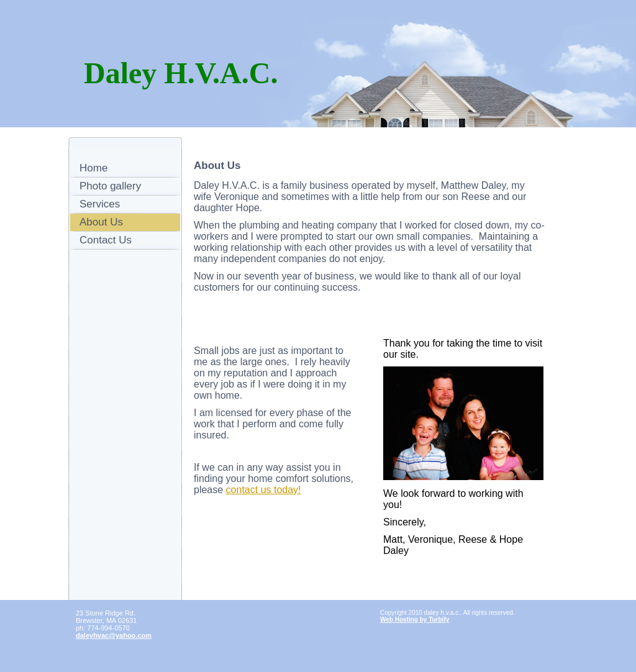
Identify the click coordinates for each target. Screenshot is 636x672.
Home (93, 168)
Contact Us (106, 240)
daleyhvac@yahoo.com (114, 635)
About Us (101, 222)
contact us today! (264, 490)
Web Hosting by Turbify (415, 620)
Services (100, 204)
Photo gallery (110, 186)
